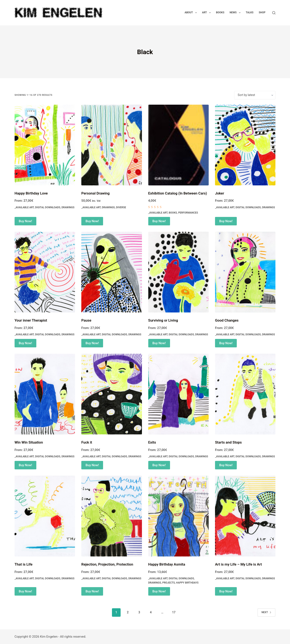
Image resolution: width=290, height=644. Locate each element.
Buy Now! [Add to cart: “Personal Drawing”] (92, 221)
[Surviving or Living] (178, 272)
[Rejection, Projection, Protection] (112, 516)
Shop (262, 12)
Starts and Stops (228, 442)
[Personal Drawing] (112, 145)
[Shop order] (255, 95)
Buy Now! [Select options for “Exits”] (159, 465)
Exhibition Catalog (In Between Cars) (178, 193)
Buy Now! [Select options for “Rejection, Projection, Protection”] (92, 591)
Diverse (121, 207)
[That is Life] (45, 516)
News (236, 13)
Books (220, 12)
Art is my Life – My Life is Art (238, 564)
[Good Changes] (245, 272)
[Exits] (178, 394)
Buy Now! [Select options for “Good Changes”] (226, 343)
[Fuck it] (112, 394)
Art (207, 13)
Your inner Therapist (31, 320)
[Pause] (112, 272)
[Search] (274, 13)
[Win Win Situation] (45, 394)
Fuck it (87, 442)
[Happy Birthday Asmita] (178, 516)
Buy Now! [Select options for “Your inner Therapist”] (25, 343)
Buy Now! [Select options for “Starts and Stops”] (226, 465)
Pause (86, 320)
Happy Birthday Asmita (167, 564)
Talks (250, 12)
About (192, 13)
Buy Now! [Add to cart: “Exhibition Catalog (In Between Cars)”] (159, 221)
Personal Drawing (95, 193)
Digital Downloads (48, 207)
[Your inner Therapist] (45, 272)
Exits (152, 442)
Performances (188, 213)
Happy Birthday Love (31, 193)
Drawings (68, 207)
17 (174, 612)
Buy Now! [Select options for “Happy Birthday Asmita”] (159, 591)
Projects (168, 583)
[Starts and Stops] (245, 394)
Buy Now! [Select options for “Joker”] (226, 221)
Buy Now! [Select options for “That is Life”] (25, 591)
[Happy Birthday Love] (45, 145)
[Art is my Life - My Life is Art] (245, 516)
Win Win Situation (29, 442)
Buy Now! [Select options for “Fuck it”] (92, 465)
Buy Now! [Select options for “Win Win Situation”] (25, 465)
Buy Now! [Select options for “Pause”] (92, 343)
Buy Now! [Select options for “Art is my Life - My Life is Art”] (226, 591)
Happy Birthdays (187, 583)
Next (266, 612)
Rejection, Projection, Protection (107, 564)
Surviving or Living (163, 320)
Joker (220, 193)
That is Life (24, 564)
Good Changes (227, 320)
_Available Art (24, 207)
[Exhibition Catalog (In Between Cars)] (178, 145)
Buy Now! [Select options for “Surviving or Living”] (159, 343)
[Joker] (245, 145)
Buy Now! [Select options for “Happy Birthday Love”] (25, 221)
